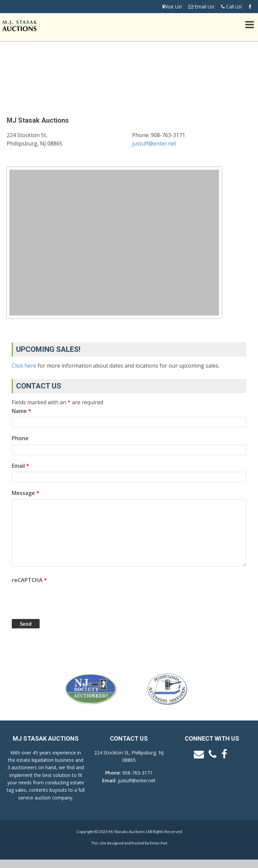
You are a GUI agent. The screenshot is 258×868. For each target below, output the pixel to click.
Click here (24, 366)
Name (21, 411)
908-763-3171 (137, 773)
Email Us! (201, 7)
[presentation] (63, 599)
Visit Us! (172, 7)
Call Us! (231, 7)
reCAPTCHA (29, 580)
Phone (20, 438)
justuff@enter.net (154, 143)
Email (20, 466)
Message (26, 493)
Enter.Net (159, 843)
